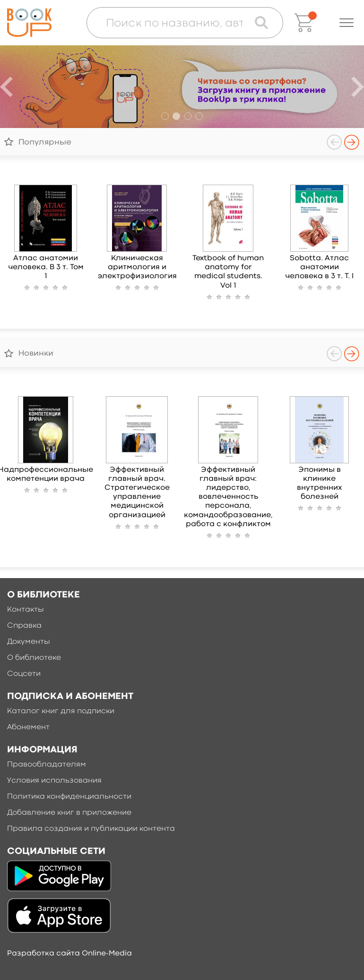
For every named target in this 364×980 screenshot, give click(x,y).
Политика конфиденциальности (69, 797)
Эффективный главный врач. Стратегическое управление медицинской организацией (137, 493)
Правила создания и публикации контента (91, 829)
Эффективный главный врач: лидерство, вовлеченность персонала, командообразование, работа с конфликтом (228, 497)
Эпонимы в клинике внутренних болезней (320, 484)
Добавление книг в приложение (69, 813)
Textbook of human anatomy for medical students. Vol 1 (228, 272)
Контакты (26, 610)
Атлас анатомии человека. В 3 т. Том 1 (46, 267)
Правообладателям (47, 765)
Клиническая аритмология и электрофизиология (137, 267)
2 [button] (176, 116)
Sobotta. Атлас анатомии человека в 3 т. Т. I (319, 267)
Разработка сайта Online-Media (69, 954)
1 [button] (165, 116)
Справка (24, 626)
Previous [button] (334, 142)
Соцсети (24, 674)
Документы (29, 642)
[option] (182, 87)
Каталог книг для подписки (61, 711)
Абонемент (28, 727)
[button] (347, 23)
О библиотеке (34, 658)
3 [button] (188, 116)
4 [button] (199, 116)
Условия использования (54, 781)
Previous (6, 87)
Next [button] (352, 142)
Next (358, 87)
